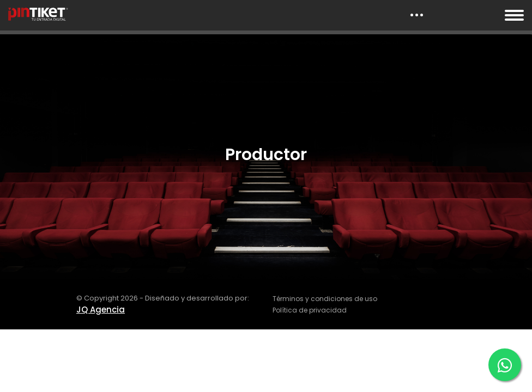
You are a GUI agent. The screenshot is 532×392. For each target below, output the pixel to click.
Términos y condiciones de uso (325, 299)
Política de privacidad (310, 310)
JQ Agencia (101, 310)
